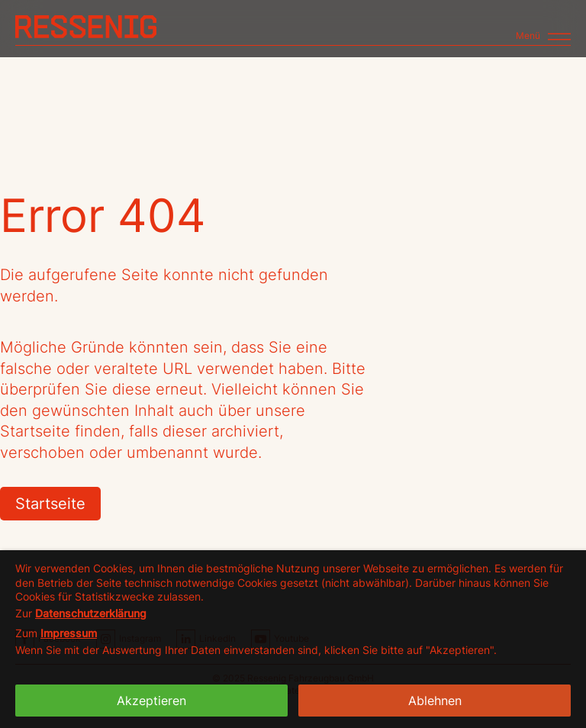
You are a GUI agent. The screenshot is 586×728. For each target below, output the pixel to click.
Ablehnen (435, 701)
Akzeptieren (151, 701)
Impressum (69, 633)
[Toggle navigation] (543, 30)
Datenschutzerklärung (91, 613)
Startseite (50, 504)
